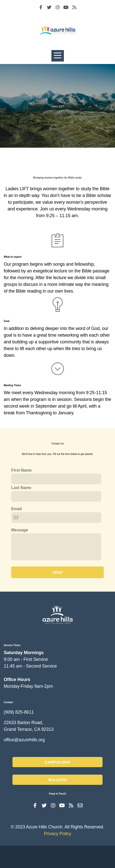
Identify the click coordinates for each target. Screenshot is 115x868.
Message (20, 548)
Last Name (21, 505)
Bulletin (57, 801)
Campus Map (57, 783)
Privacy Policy (58, 856)
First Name (21, 488)
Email (16, 527)
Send (58, 590)
